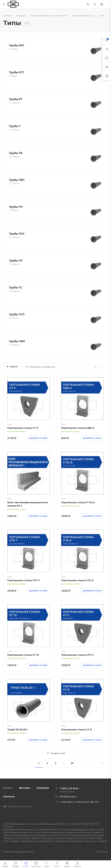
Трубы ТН (16, 207)
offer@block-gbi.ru (68, 797)
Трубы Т (15, 126)
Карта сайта (102, 852)
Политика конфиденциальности (18, 852)
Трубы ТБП (17, 180)
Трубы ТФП (17, 341)
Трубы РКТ (17, 45)
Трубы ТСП (17, 314)
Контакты (9, 797)
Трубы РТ (16, 99)
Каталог (8, 788)
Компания (43, 788)
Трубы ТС (16, 288)
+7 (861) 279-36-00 (69, 788)
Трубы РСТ (17, 72)
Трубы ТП (16, 261)
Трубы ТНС (17, 234)
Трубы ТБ (16, 153)
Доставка (25, 788)
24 (72, 763)
